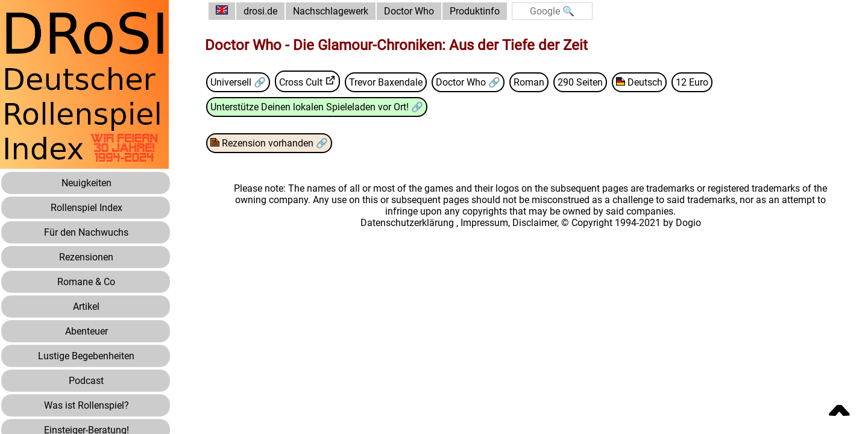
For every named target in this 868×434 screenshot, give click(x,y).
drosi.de (260, 11)
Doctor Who (409, 11)
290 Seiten (580, 82)
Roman (529, 82)
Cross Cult (301, 82)
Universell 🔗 (238, 82)
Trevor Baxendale (386, 82)
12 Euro (692, 82)
